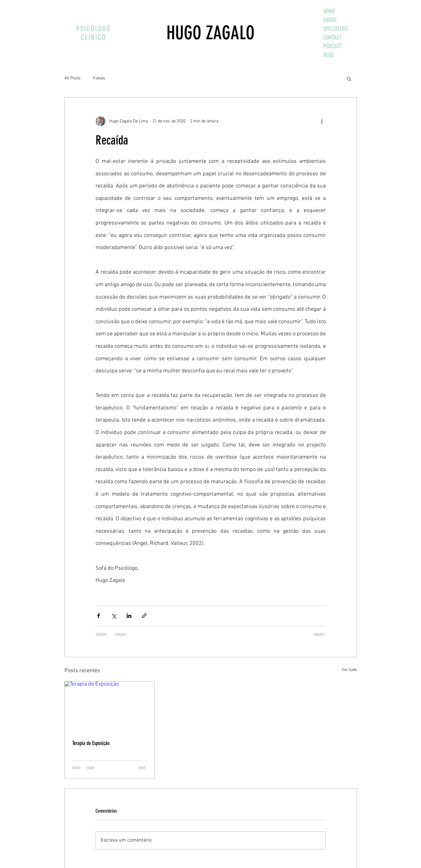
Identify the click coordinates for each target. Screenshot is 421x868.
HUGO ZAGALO (210, 33)
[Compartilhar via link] (144, 616)
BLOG (329, 55)
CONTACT (332, 37)
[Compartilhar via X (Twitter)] (114, 616)
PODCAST (333, 46)
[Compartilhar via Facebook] (98, 616)
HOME (329, 11)
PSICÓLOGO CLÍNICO (94, 33)
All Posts (73, 78)
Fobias (99, 78)
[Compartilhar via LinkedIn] (129, 616)
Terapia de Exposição (91, 743)
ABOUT (330, 20)
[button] (349, 78)
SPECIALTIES (336, 29)
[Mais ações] (322, 121)
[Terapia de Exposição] (110, 707)
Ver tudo (349, 670)
